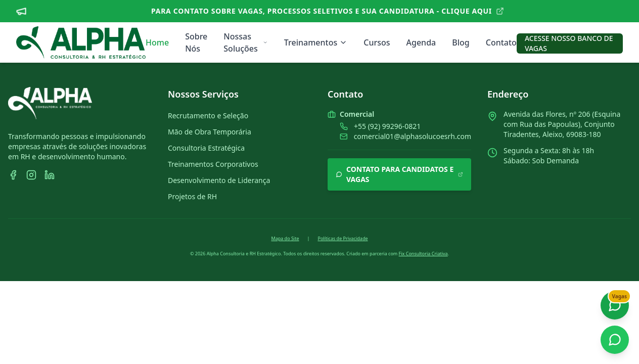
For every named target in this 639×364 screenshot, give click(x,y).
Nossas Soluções (246, 42)
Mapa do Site (285, 238)
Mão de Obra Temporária (210, 132)
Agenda (421, 42)
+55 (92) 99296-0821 (387, 126)
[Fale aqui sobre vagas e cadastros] (615, 305)
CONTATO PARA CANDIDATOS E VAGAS (399, 174)
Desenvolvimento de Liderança (219, 180)
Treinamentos (316, 42)
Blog (461, 42)
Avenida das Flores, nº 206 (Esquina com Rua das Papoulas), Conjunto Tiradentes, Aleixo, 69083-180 (562, 124)
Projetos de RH (192, 196)
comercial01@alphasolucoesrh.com (413, 136)
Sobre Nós (196, 42)
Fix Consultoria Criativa (423, 254)
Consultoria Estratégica (206, 148)
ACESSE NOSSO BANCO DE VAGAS (569, 43)
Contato (501, 42)
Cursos (377, 42)
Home (157, 42)
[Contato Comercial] (615, 340)
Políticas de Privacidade (343, 238)
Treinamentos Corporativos (213, 164)
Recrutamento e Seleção (208, 116)
